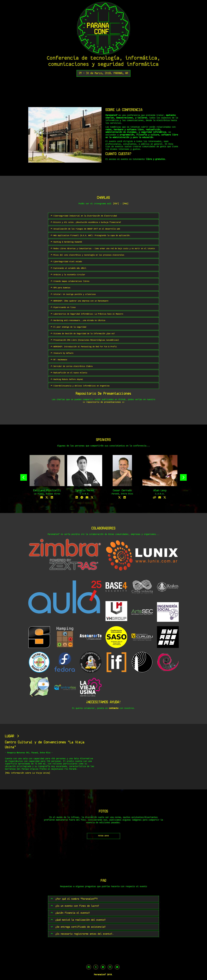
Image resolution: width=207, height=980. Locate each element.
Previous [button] (24, 477)
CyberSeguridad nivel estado (66, 261)
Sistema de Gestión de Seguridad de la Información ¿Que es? (82, 333)
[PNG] (125, 203)
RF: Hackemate (59, 360)
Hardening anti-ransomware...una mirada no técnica (78, 320)
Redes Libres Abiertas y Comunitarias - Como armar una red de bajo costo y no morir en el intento (103, 248)
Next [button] (183, 477)
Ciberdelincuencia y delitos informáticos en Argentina (80, 386)
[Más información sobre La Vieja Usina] (28, 773)
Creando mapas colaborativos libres (70, 281)
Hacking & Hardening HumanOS (66, 242)
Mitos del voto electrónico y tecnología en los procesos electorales (87, 255)
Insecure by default (62, 353)
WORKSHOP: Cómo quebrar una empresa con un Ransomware (79, 301)
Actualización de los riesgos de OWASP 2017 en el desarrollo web (85, 229)
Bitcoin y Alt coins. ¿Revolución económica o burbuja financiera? (86, 222)
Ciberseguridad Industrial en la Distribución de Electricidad (83, 216)
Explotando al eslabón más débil (68, 268)
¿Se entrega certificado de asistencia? (78, 927)
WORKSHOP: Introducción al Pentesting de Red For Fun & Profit (83, 347)
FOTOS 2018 (103, 836)
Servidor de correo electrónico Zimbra (71, 366)
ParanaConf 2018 (103, 975)
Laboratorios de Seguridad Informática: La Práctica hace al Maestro (87, 314)
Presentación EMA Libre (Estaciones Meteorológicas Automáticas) (85, 340)
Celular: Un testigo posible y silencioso (73, 294)
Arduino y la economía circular (68, 275)
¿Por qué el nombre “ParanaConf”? (74, 899)
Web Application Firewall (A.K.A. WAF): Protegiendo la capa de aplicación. (90, 235)
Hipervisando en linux (63, 307)
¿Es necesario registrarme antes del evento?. (82, 934)
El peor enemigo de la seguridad (68, 327)
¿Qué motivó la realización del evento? (78, 920)
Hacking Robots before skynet (67, 379)
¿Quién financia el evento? (70, 913)
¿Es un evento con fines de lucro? (75, 906)
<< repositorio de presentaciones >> (104, 402)
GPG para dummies (60, 288)
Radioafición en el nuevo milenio (69, 373)
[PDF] (116, 203)
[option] (47, 478)
